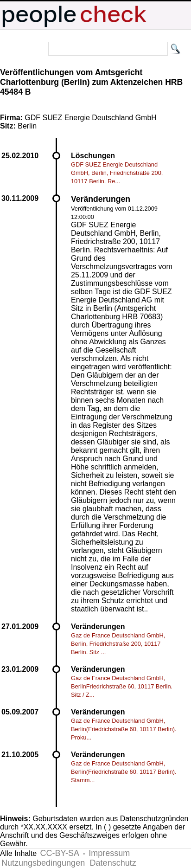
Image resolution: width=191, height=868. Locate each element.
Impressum (109, 853)
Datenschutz (113, 863)
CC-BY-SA (60, 853)
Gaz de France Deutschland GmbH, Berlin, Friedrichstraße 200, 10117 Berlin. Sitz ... (118, 644)
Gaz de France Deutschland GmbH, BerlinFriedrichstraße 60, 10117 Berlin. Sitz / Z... (122, 686)
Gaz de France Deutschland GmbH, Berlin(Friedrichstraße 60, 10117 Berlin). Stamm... (124, 772)
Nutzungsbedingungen (43, 863)
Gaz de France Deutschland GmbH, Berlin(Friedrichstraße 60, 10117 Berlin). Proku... (124, 729)
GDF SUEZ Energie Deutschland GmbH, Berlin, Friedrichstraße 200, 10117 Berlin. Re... (117, 173)
